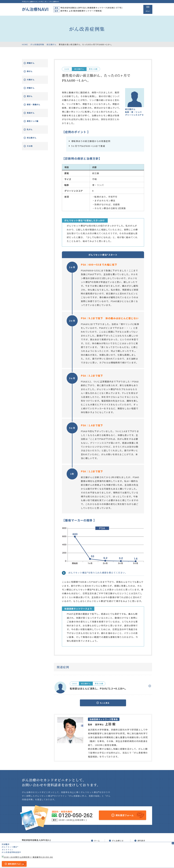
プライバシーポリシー (90, 862)
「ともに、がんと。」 (144, 862)
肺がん (32, 71)
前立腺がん (51, 44)
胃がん (32, 96)
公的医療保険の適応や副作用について (117, 862)
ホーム (95, 840)
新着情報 (140, 849)
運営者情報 (74, 862)
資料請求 (140, 840)
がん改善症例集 (37, 44)
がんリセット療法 (119, 844)
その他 (32, 148)
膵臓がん (33, 63)
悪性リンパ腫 (36, 123)
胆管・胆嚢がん (36, 106)
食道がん (33, 115)
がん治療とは (116, 840)
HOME (25, 44)
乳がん (32, 131)
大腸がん (33, 80)
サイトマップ (61, 862)
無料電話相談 (116, 849)
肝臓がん (33, 88)
